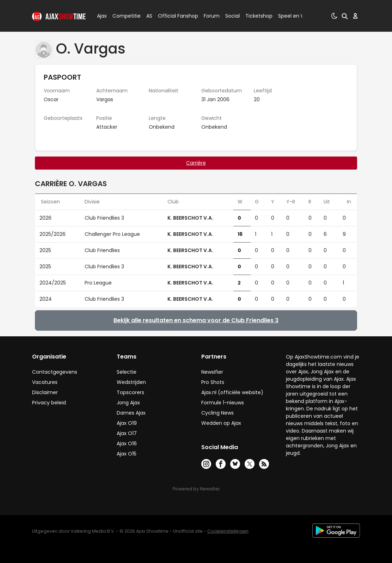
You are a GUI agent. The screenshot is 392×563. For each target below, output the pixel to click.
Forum (212, 16)
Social (231, 16)
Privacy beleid (49, 403)
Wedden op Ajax (221, 423)
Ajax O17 (127, 433)
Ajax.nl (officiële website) (232, 392)
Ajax (101, 16)
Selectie (127, 372)
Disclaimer (45, 392)
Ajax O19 (127, 423)
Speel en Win (294, 16)
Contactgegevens (55, 372)
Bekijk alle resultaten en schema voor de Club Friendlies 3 (196, 320)
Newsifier (212, 372)
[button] (343, 16)
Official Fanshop (174, 16)
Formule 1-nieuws (223, 403)
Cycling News (218, 413)
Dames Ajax (131, 413)
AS (149, 16)
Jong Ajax (128, 403)
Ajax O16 (127, 443)
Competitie (124, 16)
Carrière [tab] (196, 163)
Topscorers (130, 392)
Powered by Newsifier (196, 489)
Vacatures (45, 382)
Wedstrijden (131, 382)
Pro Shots (213, 382)
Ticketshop (259, 16)
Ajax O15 (127, 454)
